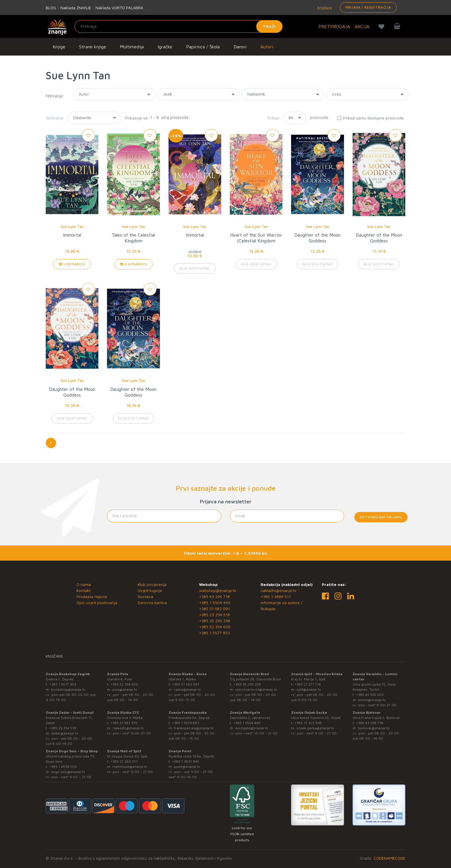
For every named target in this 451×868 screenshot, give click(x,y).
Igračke (165, 47)
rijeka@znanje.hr (188, 689)
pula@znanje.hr (125, 689)
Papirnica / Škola (203, 47)
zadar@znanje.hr (65, 733)
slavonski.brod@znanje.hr (256, 689)
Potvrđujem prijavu (381, 517)
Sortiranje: (55, 118)
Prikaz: (274, 118)
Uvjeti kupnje (150, 590)
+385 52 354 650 (215, 627)
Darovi (240, 47)
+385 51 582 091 (214, 609)
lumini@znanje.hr (372, 700)
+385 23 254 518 (214, 615)
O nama (84, 584)
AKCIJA (362, 26)
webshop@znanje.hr (218, 590)
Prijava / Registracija (368, 7)
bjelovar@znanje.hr (374, 728)
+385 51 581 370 (124, 723)
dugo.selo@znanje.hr (68, 772)
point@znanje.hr (187, 767)
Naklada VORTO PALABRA (119, 8)
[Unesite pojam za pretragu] (178, 26)
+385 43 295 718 (214, 596)
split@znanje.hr (309, 689)
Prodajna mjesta (92, 596)
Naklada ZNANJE (76, 8)
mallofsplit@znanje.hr (130, 767)
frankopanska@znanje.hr (194, 728)
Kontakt (84, 590)
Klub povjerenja (152, 584)
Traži (269, 26)
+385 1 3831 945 (186, 761)
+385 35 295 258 (215, 621)
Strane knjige (93, 47)
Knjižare (324, 8)
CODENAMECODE (389, 858)
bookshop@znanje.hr (68, 689)
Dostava (145, 596)
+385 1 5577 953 (214, 633)
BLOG (51, 8)
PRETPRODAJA (334, 26)
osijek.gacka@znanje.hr (316, 728)
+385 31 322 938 (308, 723)
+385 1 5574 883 (186, 723)
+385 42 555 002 (370, 695)
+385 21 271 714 (308, 684)
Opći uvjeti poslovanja (97, 603)
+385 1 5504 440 (215, 603)
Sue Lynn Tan (72, 226)
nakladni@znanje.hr (279, 590)
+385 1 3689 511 (276, 596)
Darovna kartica (152, 603)
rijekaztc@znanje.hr (128, 728)
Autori (267, 47)
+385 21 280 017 (124, 761)
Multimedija (132, 47)
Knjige (59, 47)
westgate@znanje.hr (252, 728)
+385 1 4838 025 (63, 767)
